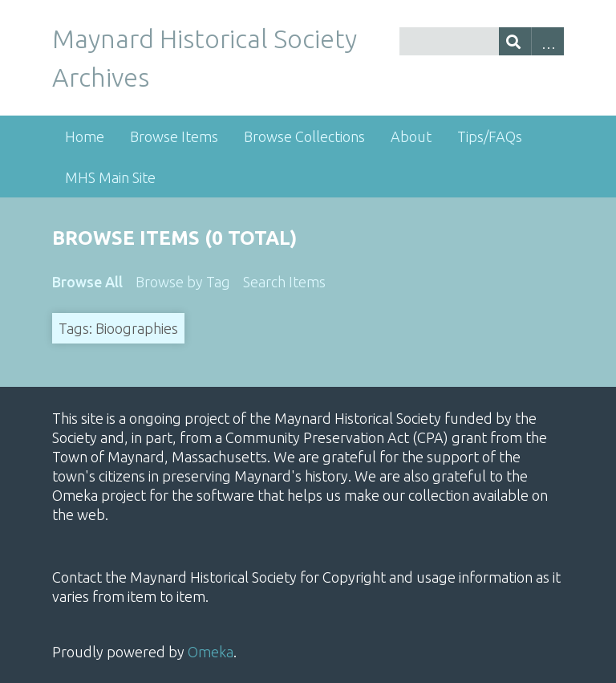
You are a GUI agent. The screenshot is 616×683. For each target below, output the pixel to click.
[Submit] (515, 41)
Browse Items (174, 136)
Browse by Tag (183, 282)
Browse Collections (304, 136)
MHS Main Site (110, 177)
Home (85, 136)
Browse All (87, 282)
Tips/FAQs (490, 136)
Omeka (211, 652)
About (411, 136)
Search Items (284, 282)
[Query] (482, 41)
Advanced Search (547, 41)
